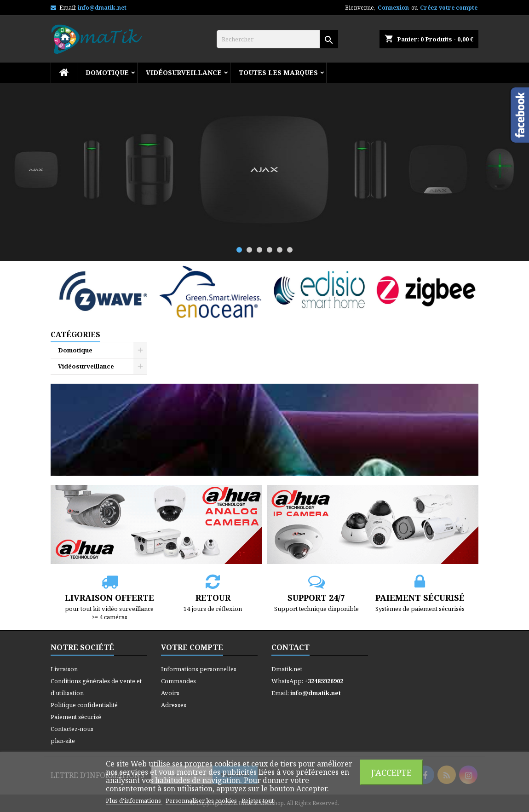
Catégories (75, 334)
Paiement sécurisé (76, 717)
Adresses (174, 705)
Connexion (393, 8)
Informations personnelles (199, 669)
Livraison (64, 669)
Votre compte (192, 647)
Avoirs (170, 693)
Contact (290, 647)
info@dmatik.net (102, 8)
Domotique (107, 72)
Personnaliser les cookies (202, 800)
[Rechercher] (277, 39)
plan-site (63, 741)
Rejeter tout (258, 800)
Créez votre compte (449, 8)
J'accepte (391, 772)
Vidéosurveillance (184, 72)
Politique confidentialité (84, 705)
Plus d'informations (134, 800)
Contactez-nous (72, 729)
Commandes (178, 681)
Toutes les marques (278, 72)
